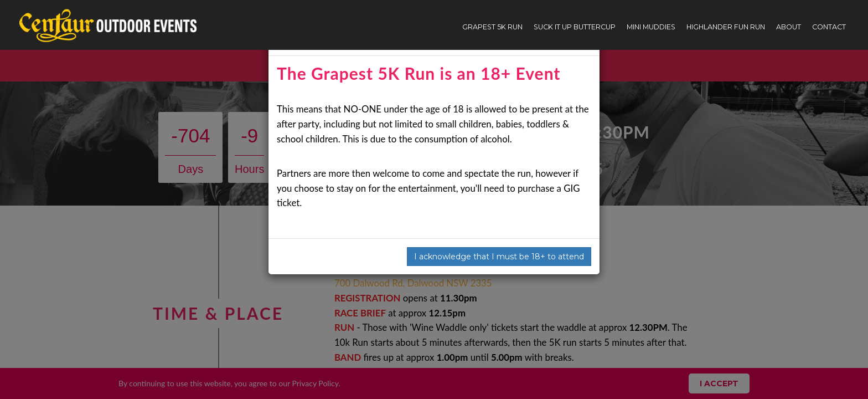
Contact (829, 27)
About (789, 27)
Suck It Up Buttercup (575, 27)
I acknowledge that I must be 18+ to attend (499, 257)
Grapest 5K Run (492, 27)
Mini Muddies (651, 27)
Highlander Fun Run (726, 27)
